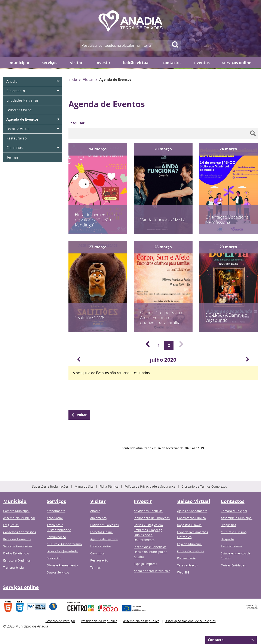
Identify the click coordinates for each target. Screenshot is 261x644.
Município (19, 63)
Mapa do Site (84, 486)
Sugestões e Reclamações (50, 486)
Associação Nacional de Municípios (191, 621)
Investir (103, 63)
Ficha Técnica (109, 486)
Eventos (202, 63)
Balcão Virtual (136, 63)
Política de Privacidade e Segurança (150, 486)
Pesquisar (76, 123)
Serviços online (237, 63)
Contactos (172, 63)
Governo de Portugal (60, 621)
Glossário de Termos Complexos (204, 486)
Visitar (76, 63)
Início (73, 79)
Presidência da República (99, 621)
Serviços (50, 63)
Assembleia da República (141, 621)
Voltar (82, 415)
